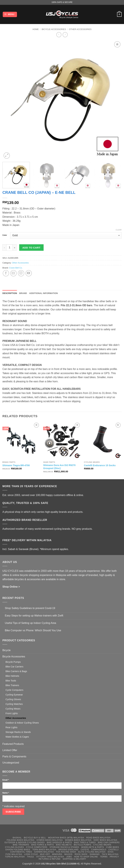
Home (36, 29)
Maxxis (68, 854)
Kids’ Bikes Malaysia (105, 840)
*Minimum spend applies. (54, 549)
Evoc (111, 852)
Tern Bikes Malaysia (44, 850)
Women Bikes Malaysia (78, 840)
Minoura (57, 854)
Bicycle (7, 650)
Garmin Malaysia (44, 852)
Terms (104, 857)
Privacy (114, 857)
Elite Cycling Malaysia (92, 852)
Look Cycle (31, 854)
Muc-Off (45, 854)
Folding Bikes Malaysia (21, 840)
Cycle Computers (14, 690)
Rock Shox (81, 854)
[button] (10, 14)
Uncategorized (11, 763)
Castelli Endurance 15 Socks (100, 465)
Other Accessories (80, 29)
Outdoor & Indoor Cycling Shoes (22, 723)
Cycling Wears (13, 709)
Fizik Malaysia (14, 854)
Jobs (69, 857)
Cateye (85, 850)
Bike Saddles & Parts (59, 843)
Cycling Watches (14, 704)
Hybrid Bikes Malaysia (50, 840)
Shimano (95, 854)
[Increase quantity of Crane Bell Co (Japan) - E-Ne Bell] (15, 248)
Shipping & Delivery (74, 859)
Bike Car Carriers (14, 667)
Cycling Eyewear (14, 695)
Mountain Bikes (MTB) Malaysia (66, 838)
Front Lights (12, 713)
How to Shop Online (86, 857)
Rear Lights (11, 727)
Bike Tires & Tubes (85, 843)
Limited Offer (10, 750)
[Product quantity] (10, 248)
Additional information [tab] (44, 293)
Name (6, 793)
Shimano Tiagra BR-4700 (16, 465)
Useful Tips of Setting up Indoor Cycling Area (31, 623)
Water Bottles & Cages (17, 737)
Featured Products (13, 744)
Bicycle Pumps (13, 662)
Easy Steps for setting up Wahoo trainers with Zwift (34, 616)
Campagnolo (99, 850)
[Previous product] (65, 35)
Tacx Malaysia (110, 854)
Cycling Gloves (13, 699)
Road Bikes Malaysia (98, 838)
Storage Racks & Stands (18, 732)
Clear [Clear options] (119, 230)
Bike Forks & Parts (43, 845)
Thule (30, 857)
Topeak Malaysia (15, 857)
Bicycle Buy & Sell (35, 838)
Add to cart (31, 248)
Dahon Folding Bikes (18, 850)
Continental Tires (21, 852)
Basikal (17, 838)
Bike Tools (11, 681)
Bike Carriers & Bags (16, 671)
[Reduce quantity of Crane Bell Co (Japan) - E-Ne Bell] (4, 248)
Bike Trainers (12, 685)
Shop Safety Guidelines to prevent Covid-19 (30, 608)
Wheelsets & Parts (93, 847)
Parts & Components (14, 756)
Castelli (114, 850)
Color (5, 235)
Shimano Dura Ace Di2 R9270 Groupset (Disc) (59, 467)
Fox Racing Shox (66, 852)
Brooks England (68, 850)
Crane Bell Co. (16, 268)
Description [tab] (10, 293)
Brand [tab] (23, 293)
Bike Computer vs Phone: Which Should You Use (33, 630)
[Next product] (59, 35)
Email (6, 780)
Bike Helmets (12, 676)
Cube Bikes (113, 847)
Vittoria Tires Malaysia (50, 857)
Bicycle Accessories (54, 29)
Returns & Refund (49, 859)
